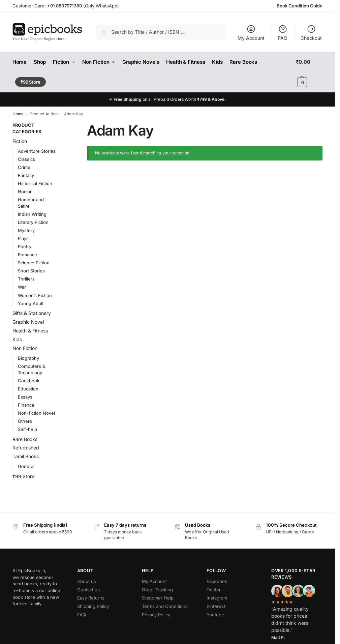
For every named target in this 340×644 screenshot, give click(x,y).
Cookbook (29, 381)
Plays (23, 238)
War (22, 287)
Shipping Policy (93, 606)
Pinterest (216, 606)
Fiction (20, 141)
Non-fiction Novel (36, 413)
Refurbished (26, 448)
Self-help (27, 429)
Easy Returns (91, 598)
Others (25, 421)
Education (28, 389)
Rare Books (25, 439)
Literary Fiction (33, 222)
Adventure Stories (37, 151)
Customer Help (158, 598)
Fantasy (26, 175)
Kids (17, 339)
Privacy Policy (156, 615)
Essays (25, 397)
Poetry (25, 246)
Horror (25, 192)
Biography (28, 358)
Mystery (26, 230)
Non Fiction (25, 348)
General (26, 466)
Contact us (88, 590)
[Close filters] (67, 126)
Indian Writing (32, 214)
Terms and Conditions (165, 606)
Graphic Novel (28, 322)
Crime (24, 167)
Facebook (217, 581)
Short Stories (31, 271)
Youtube (215, 615)
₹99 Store (23, 476)
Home (18, 114)
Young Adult (31, 303)
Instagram (217, 598)
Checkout (311, 33)
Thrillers (26, 279)
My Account (251, 33)
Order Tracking (157, 590)
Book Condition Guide (300, 6)
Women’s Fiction (35, 295)
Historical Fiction (35, 183)
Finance (26, 405)
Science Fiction (34, 263)
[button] (309, 72)
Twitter (214, 590)
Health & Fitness (30, 331)
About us (87, 581)
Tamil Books (26, 456)
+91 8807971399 (65, 6)
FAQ (283, 33)
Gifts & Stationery (32, 313)
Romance (27, 255)
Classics (26, 159)
